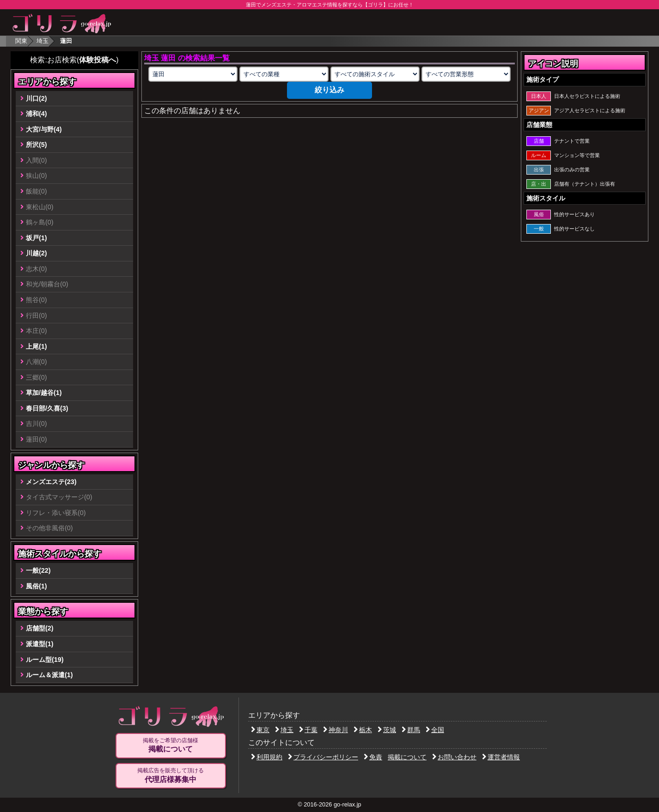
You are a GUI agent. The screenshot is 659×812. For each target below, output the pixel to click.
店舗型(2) (40, 628)
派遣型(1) (40, 644)
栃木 (363, 730)
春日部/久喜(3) (47, 408)
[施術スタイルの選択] (375, 74)
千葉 (308, 730)
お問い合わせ (454, 757)
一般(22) (38, 570)
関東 (21, 41)
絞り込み (329, 90)
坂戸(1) (37, 238)
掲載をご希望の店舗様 (171, 745)
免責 (373, 757)
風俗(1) (37, 586)
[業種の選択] (284, 74)
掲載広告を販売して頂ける (171, 776)
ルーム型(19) (45, 660)
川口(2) (37, 98)
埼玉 (43, 41)
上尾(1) (37, 346)
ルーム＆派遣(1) (49, 675)
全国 (435, 730)
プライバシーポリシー (323, 757)
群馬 (411, 730)
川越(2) (37, 253)
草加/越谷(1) (44, 393)
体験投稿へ (98, 60)
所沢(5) (37, 145)
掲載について (407, 757)
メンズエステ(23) (51, 482)
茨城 (387, 730)
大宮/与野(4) (44, 129)
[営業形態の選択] (466, 74)
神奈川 (336, 730)
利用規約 (267, 757)
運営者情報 (501, 757)
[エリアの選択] (193, 74)
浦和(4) (37, 114)
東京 (260, 730)
